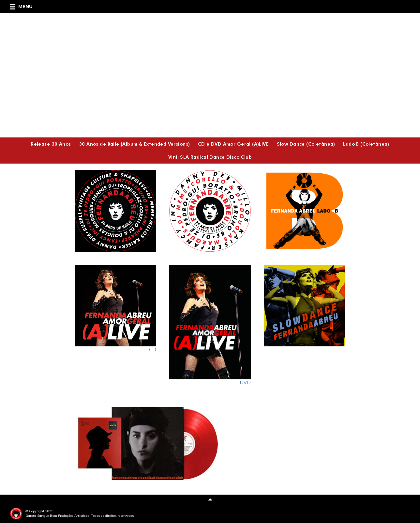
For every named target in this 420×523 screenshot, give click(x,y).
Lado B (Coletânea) (366, 144)
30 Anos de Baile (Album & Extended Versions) (134, 144)
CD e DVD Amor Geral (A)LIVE (233, 144)
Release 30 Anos (51, 144)
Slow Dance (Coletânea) (306, 144)
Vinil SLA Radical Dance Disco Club (210, 157)
